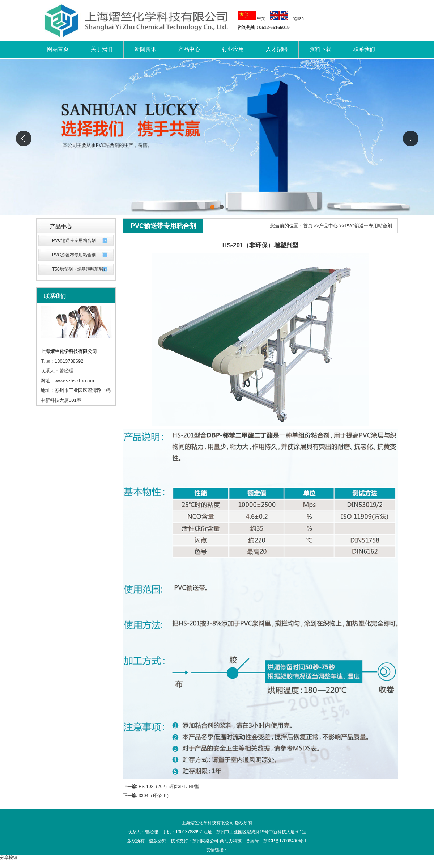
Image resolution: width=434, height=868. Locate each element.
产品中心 (328, 226)
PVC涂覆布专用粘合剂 (74, 255)
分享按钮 (9, 858)
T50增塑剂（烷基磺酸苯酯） (80, 269)
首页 (308, 226)
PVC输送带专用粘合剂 (74, 240)
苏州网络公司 (205, 841)
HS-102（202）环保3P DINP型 (169, 787)
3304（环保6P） (155, 796)
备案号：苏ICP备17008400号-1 (276, 841)
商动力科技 (231, 841)
